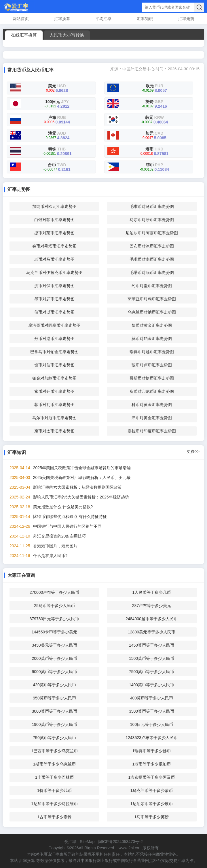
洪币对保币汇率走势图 (54, 286)
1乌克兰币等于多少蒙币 (152, 790)
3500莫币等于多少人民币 (152, 711)
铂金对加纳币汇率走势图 (54, 378)
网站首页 (21, 19)
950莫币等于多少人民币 (54, 698)
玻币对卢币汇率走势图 (152, 365)
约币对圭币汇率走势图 (152, 286)
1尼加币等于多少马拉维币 (54, 804)
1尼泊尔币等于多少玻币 (152, 804)
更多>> (193, 451)
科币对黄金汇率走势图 (152, 405)
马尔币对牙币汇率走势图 (152, 220)
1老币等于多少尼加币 (152, 764)
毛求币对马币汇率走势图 (152, 206)
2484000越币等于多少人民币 (152, 619)
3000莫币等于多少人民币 (54, 711)
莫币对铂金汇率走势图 (152, 339)
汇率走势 (186, 19)
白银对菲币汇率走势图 (54, 220)
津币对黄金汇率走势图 (152, 418)
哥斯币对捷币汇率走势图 (152, 378)
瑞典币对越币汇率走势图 (152, 352)
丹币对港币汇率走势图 (54, 339)
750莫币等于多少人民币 (54, 738)
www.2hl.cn (129, 848)
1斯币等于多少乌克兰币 (54, 764)
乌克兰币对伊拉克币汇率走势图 (54, 272)
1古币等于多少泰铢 (54, 817)
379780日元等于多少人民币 (55, 619)
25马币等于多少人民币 (54, 606)
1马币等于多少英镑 (152, 817)
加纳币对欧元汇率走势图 (54, 206)
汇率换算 (62, 19)
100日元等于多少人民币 (152, 724)
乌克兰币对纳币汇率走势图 (152, 312)
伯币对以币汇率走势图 (54, 312)
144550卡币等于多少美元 (55, 632)
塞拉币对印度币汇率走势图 (152, 431)
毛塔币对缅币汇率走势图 (152, 272)
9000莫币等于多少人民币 (54, 672)
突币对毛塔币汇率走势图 (54, 246)
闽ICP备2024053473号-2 (120, 842)
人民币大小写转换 (67, 35)
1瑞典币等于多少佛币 (152, 751)
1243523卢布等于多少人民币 (152, 738)
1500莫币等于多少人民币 (152, 658)
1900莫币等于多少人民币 (54, 724)
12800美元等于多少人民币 (152, 632)
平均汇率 (103, 19)
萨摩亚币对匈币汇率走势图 (152, 299)
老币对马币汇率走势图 (54, 259)
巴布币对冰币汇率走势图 (152, 246)
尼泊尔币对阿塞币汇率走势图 (152, 233)
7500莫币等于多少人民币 (152, 672)
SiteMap (87, 842)
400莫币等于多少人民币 (152, 698)
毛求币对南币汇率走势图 (152, 259)
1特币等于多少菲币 (54, 790)
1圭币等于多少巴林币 (54, 777)
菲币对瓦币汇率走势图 (54, 405)
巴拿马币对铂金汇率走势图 (54, 352)
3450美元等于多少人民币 (54, 645)
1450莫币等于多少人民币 (152, 645)
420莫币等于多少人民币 (54, 685)
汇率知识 (145, 19)
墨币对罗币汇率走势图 (54, 299)
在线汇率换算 (24, 35)
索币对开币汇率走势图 (54, 391)
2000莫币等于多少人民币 (54, 658)
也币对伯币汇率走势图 (54, 365)
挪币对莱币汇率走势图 (54, 233)
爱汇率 (70, 842)
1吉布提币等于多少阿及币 (152, 777)
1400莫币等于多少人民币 (152, 685)
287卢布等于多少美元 (152, 606)
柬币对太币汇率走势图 (54, 431)
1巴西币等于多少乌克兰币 (54, 751)
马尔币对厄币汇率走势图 (54, 418)
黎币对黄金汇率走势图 (152, 325)
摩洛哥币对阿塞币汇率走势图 (54, 325)
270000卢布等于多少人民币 (55, 592)
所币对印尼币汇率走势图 (152, 391)
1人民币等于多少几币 (152, 592)
